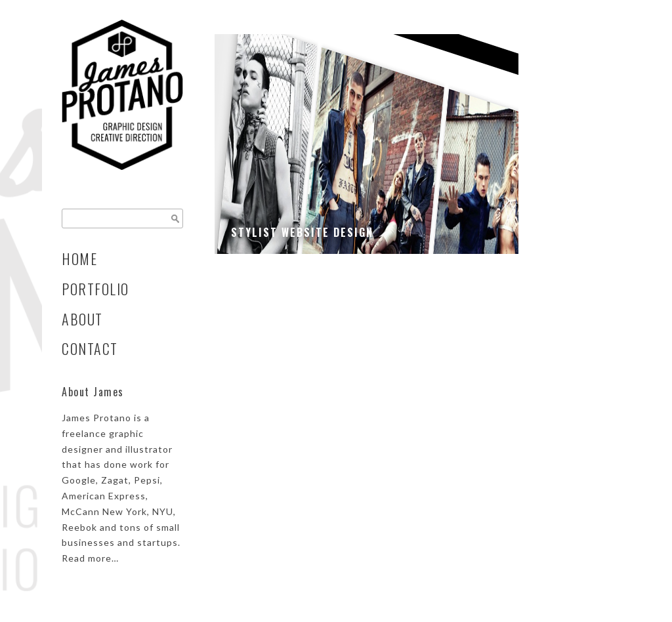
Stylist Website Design (302, 232)
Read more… (90, 558)
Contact (90, 348)
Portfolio (95, 289)
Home (79, 259)
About (82, 319)
